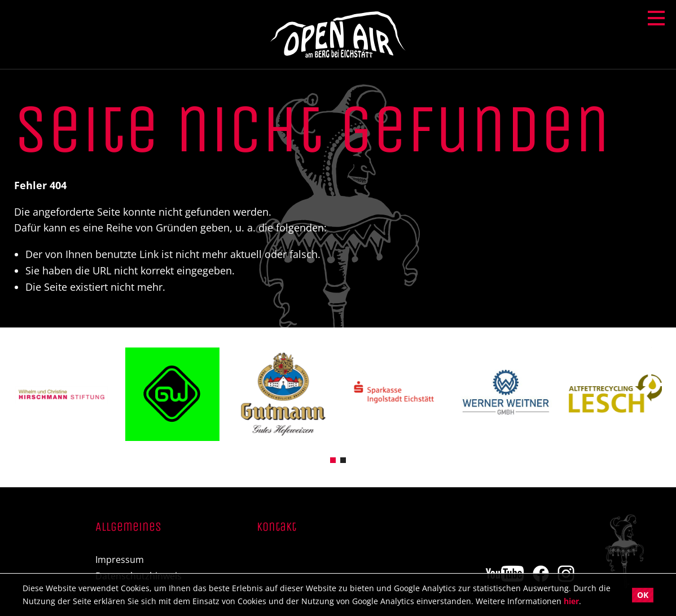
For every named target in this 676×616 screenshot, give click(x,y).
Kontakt (276, 527)
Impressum (120, 560)
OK (643, 595)
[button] (333, 459)
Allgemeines (128, 527)
